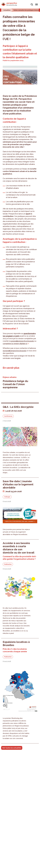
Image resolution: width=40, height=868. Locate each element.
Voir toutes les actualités (12, 748)
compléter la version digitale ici (15, 344)
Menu (36, 4)
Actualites (7, 10)
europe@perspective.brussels (22, 341)
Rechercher (32, 5)
